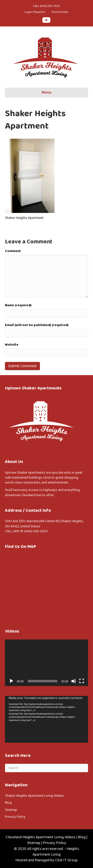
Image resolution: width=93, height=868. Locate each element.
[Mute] (74, 681)
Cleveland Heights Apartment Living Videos (41, 837)
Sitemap (11, 810)
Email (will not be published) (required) (37, 325)
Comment (13, 251)
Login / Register (35, 12)
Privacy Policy (15, 817)
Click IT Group (66, 860)
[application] (46, 663)
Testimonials (60, 12)
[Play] (11, 681)
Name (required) (18, 305)
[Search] (46, 768)
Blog (8, 803)
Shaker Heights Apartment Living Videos (34, 796)
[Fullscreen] (82, 681)
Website (12, 345)
